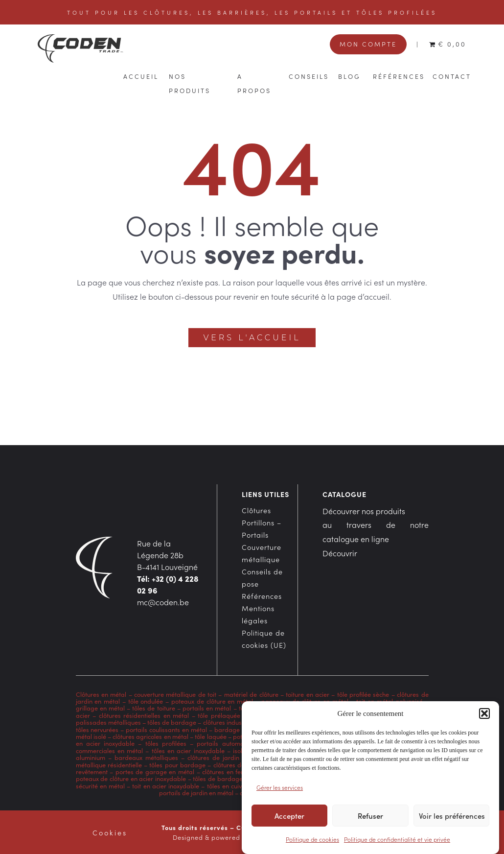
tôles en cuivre (227, 785)
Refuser (370, 818)
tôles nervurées (97, 729)
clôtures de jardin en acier (227, 757)
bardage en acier (240, 729)
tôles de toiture (153, 708)
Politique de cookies (312, 842)
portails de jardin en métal (196, 792)
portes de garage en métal (154, 771)
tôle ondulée (146, 701)
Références (399, 76)
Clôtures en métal (102, 694)
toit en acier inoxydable (166, 785)
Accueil (141, 76)
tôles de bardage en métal (231, 778)
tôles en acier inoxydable (188, 750)
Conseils (309, 76)
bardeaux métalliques (146, 757)
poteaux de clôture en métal (212, 701)
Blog (349, 76)
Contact (452, 76)
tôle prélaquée (219, 715)
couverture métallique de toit (175, 694)
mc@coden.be (163, 602)
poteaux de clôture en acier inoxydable (131, 778)
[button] (484, 716)
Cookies (110, 832)
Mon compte (368, 44)
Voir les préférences (452, 818)
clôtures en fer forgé (231, 771)
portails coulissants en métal (166, 729)
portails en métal (207, 708)
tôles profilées (166, 743)
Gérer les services (280, 790)
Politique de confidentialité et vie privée (397, 842)
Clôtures (256, 510)
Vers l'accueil (252, 338)
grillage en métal (100, 708)
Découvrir (340, 553)
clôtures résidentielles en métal (144, 715)
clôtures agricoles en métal (150, 736)
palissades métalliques (108, 722)
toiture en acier (308, 694)
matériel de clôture (251, 694)
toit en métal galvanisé (389, 701)
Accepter (289, 818)
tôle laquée (210, 736)
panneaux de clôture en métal (305, 701)
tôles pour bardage (177, 764)
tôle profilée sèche (363, 694)
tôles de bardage (172, 722)
